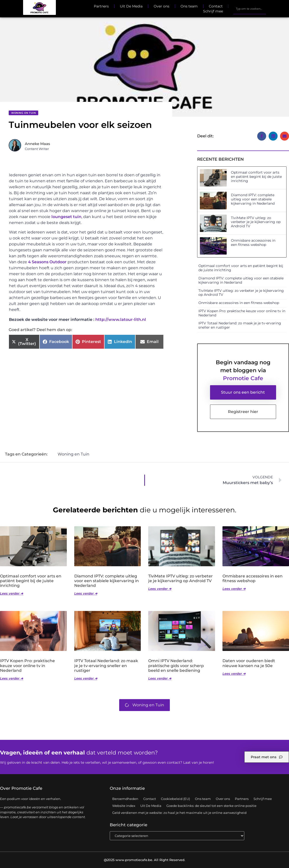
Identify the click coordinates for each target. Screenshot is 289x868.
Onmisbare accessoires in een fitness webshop (253, 243)
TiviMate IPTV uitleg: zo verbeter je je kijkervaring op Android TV (256, 222)
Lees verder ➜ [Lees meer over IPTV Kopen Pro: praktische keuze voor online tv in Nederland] (12, 678)
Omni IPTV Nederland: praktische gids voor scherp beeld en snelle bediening (176, 665)
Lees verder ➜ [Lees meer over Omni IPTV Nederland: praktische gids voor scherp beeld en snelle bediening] (160, 678)
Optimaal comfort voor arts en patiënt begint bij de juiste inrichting (256, 177)
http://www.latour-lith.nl (121, 320)
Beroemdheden (125, 799)
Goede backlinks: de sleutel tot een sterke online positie (211, 806)
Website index (124, 806)
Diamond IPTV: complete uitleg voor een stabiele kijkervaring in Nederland (253, 199)
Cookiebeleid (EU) (175, 799)
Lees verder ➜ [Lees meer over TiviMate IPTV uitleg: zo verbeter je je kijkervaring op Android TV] (160, 589)
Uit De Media (131, 6)
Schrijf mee (213, 11)
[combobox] (250, 9)
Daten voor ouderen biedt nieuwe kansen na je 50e (249, 663)
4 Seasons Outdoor (47, 262)
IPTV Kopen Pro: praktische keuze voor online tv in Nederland (242, 313)
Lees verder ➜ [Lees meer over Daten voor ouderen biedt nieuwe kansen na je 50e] (234, 674)
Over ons (162, 6)
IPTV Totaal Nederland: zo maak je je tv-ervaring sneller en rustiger (240, 325)
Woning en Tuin (23, 113)
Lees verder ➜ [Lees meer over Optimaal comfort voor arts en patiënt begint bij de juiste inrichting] (12, 593)
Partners (101, 6)
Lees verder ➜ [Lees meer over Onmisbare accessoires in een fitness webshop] (234, 589)
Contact (216, 6)
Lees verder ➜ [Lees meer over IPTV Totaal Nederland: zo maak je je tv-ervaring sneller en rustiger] (86, 678)
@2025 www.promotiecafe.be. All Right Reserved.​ (144, 860)
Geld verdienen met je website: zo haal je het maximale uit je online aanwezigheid (179, 813)
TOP (273, 850)
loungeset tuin (66, 217)
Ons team (189, 6)
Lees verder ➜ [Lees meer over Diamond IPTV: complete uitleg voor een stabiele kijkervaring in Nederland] (86, 593)
